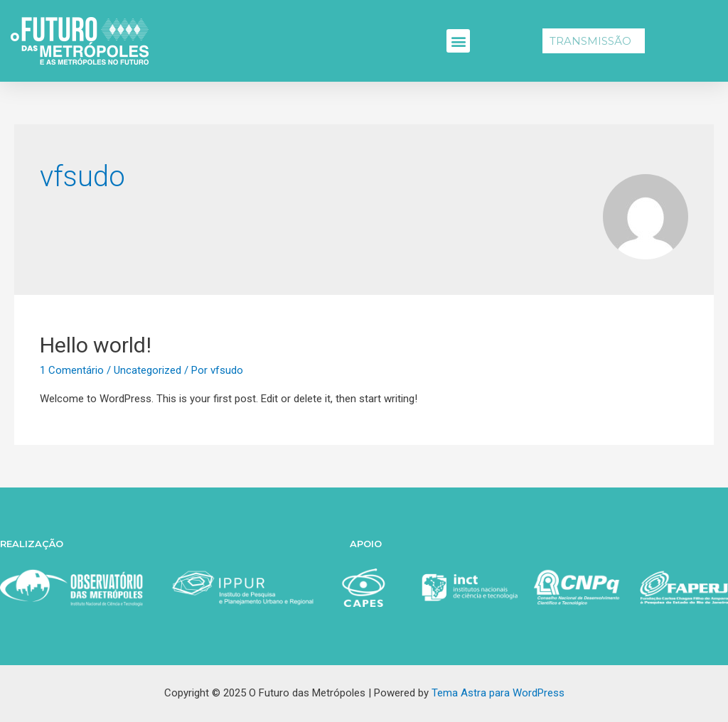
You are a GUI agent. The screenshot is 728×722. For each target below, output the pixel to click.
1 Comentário (72, 370)
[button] (458, 41)
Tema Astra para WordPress (498, 693)
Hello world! (96, 345)
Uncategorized (148, 370)
